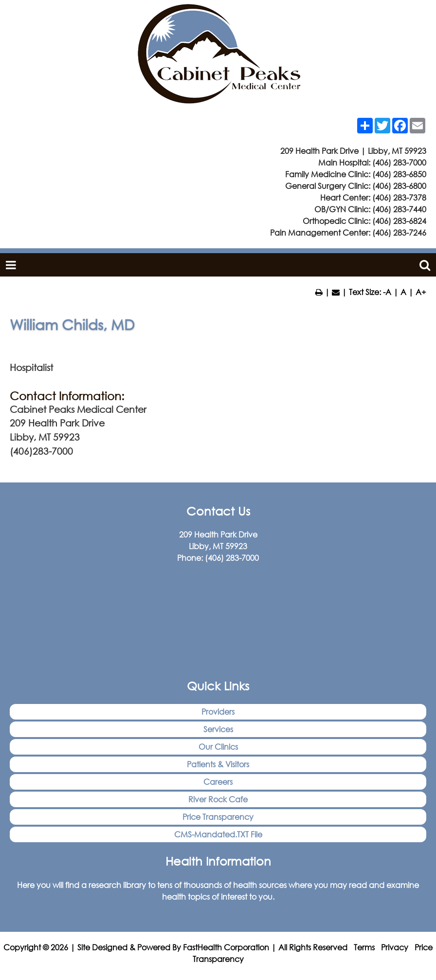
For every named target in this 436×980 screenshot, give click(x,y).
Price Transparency (218, 817)
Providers (218, 712)
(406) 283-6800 (399, 186)
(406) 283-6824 (399, 221)
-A (387, 292)
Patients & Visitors (218, 764)
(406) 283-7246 (399, 232)
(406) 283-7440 (399, 209)
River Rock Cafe (218, 799)
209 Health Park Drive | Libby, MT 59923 (353, 151)
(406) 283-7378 (399, 197)
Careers (218, 782)
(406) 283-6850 (399, 174)
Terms (364, 947)
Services (218, 729)
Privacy (395, 947)
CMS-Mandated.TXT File (218, 834)
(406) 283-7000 (399, 162)
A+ (421, 292)
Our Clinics (218, 747)
